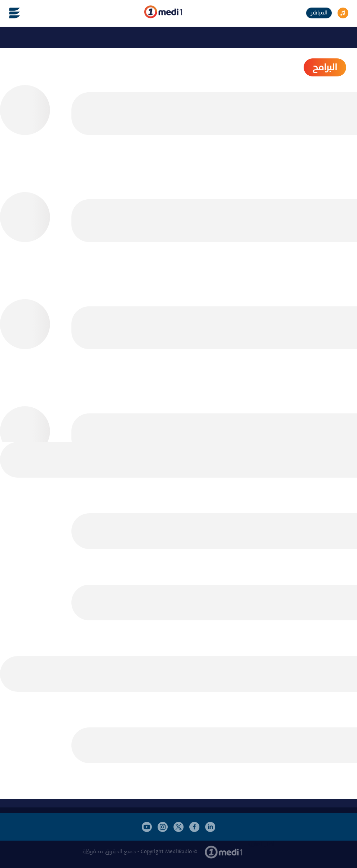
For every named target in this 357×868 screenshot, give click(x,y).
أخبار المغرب (261, 844)
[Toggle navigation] (10, 13)
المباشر (319, 13)
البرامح (325, 67)
